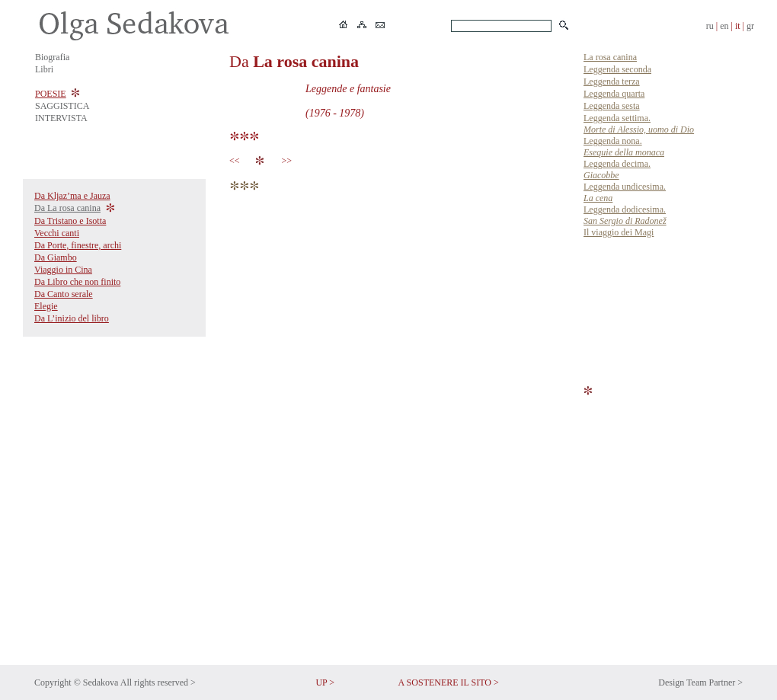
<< (237, 161)
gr (750, 26)
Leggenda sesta (612, 106)
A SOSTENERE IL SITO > (449, 682)
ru (710, 26)
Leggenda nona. (624, 147)
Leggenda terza (612, 82)
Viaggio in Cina (63, 270)
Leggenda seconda (617, 69)
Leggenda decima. (617, 169)
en (724, 26)
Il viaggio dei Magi (619, 232)
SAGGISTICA (62, 106)
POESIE (51, 94)
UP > (325, 682)
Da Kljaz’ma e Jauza (72, 196)
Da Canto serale (64, 294)
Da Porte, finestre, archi (78, 245)
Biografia (52, 57)
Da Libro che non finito (77, 282)
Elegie (46, 306)
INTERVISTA (61, 118)
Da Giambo (56, 257)
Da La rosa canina (67, 208)
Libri (44, 69)
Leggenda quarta (614, 94)
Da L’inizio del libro (72, 318)
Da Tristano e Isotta (70, 221)
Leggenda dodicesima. (625, 215)
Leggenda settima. (639, 124)
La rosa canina (610, 57)
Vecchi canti (57, 233)
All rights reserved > (158, 682)
